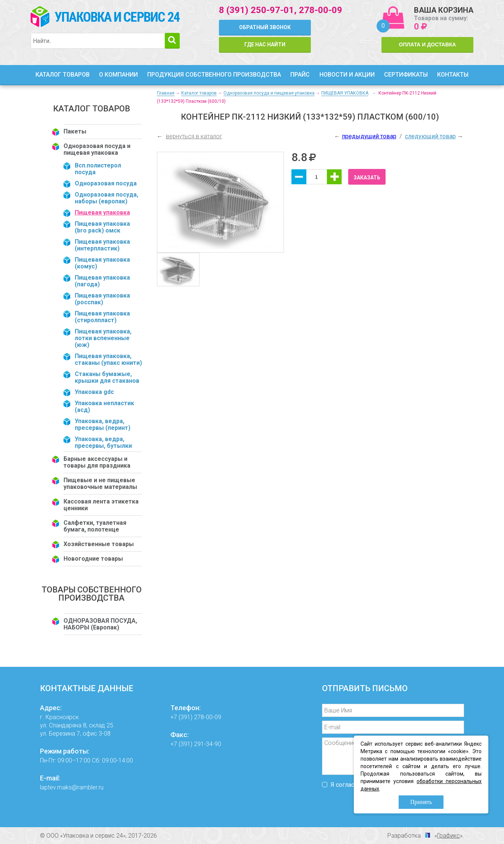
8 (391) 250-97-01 (256, 10)
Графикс (449, 836)
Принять (421, 802)
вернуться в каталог (194, 136)
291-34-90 (208, 744)
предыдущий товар (369, 136)
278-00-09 (321, 10)
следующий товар (430, 136)
